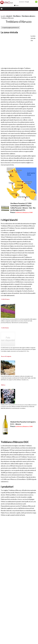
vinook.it (9, 16)
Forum (16, 5)
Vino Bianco (17, 16)
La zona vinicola (9, 32)
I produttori (7, 487)
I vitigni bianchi (9, 220)
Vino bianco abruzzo (28, 16)
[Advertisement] (15, 51)
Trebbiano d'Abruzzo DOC (15, 442)
